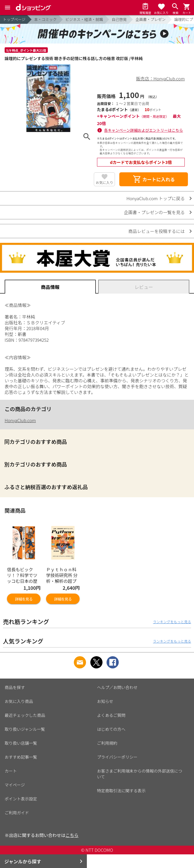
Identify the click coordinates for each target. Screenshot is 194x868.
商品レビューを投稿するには (157, 231)
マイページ (15, 785)
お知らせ (105, 701)
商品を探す (15, 687)
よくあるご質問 (111, 715)
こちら (72, 835)
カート (11, 771)
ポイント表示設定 (21, 799)
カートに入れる (154, 179)
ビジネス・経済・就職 (84, 19)
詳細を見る (24, 599)
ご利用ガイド (17, 813)
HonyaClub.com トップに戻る (156, 198)
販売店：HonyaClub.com (160, 78)
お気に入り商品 (19, 701)
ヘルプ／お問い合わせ (117, 687)
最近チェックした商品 (25, 715)
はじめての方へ (111, 729)
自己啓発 (119, 19)
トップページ (14, 19)
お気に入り (105, 182)
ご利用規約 (107, 743)
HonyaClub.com (20, 420)
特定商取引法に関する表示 (121, 791)
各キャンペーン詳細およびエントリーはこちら (144, 130)
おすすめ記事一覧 (21, 757)
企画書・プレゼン (151, 19)
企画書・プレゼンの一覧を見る (154, 212)
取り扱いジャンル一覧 (25, 729)
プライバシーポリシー (117, 757)
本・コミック (45, 19)
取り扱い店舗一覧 (21, 743)
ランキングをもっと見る (172, 622)
